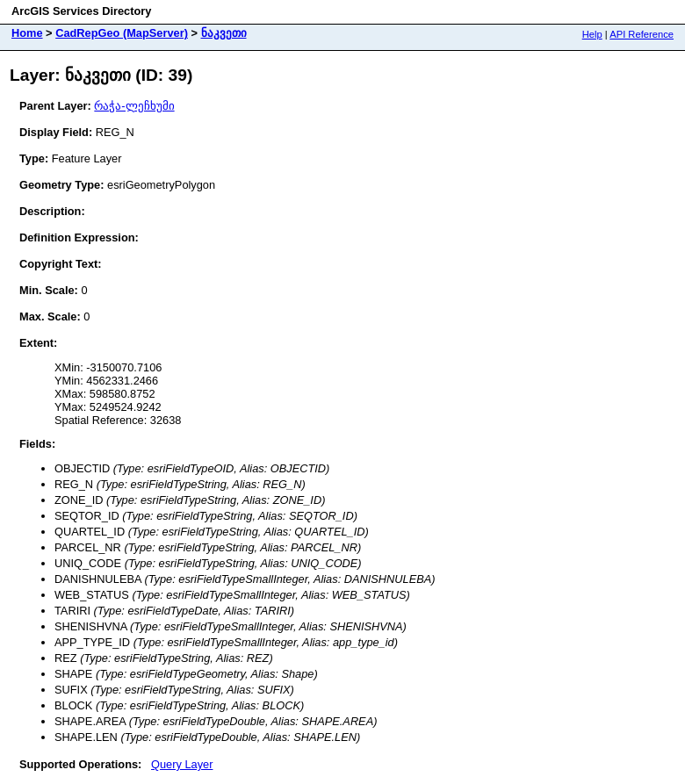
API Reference (642, 34)
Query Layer (182, 764)
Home (27, 33)
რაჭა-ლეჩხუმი (134, 106)
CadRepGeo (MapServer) (122, 33)
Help (592, 34)
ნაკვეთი (224, 33)
